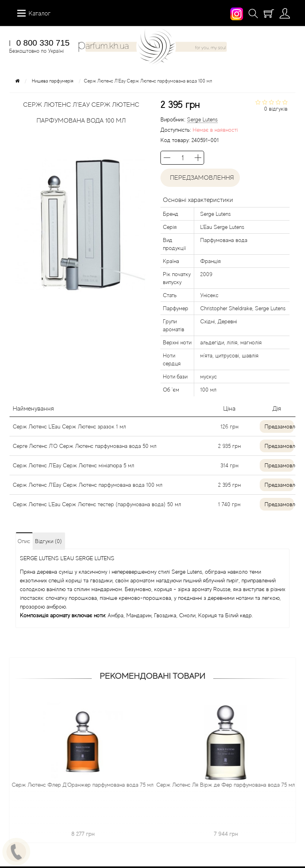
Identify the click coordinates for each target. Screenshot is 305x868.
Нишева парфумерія (53, 81)
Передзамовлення (200, 178)
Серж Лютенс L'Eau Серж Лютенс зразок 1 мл (69, 426)
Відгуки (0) (48, 541)
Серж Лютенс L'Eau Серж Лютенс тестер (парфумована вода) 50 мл (97, 504)
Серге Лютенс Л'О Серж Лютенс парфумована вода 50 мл (85, 446)
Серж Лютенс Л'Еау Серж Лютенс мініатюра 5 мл (73, 465)
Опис (24, 541)
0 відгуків (276, 109)
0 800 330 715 (43, 43)
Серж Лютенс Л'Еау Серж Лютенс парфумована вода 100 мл (88, 485)
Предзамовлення (279, 426)
